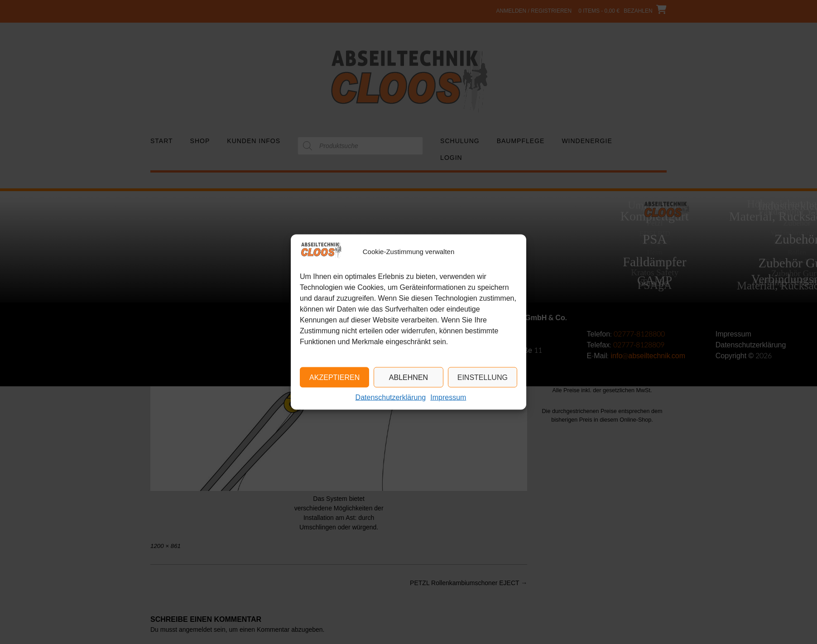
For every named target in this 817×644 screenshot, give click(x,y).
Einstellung (483, 377)
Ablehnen (408, 377)
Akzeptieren (334, 377)
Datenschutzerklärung (391, 397)
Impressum (448, 397)
